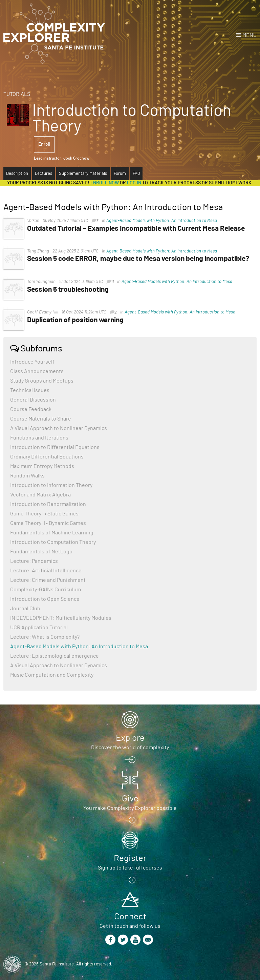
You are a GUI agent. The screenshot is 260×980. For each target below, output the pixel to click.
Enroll (44, 144)
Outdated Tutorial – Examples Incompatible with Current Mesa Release (136, 229)
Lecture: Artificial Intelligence (46, 571)
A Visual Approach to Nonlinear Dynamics (59, 428)
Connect (130, 917)
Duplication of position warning (75, 320)
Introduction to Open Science (45, 599)
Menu (250, 35)
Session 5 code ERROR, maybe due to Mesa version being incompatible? (138, 259)
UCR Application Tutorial (39, 628)
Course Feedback (31, 409)
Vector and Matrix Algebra (40, 495)
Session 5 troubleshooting (68, 290)
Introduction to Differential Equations (55, 447)
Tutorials (17, 94)
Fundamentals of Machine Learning (52, 533)
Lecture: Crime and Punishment (48, 580)
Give (130, 799)
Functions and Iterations (39, 438)
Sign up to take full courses (130, 868)
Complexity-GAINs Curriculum (46, 590)
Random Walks (27, 476)
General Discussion (33, 400)
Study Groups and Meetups (42, 381)
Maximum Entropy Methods (42, 466)
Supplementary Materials (83, 174)
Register (130, 858)
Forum (120, 174)
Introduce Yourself (32, 362)
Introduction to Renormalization (48, 504)
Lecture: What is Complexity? (45, 637)
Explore (130, 738)
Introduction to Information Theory (51, 485)
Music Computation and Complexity (52, 675)
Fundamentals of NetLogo (41, 552)
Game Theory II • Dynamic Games (48, 523)
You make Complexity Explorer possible (130, 808)
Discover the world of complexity (130, 748)
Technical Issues (30, 390)
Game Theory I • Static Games (44, 514)
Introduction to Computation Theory (53, 542)
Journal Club (25, 609)
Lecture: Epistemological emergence (55, 656)
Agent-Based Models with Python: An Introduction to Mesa (162, 221)
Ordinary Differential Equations (47, 457)
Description (17, 174)
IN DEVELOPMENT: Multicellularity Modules (61, 618)
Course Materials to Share (41, 419)
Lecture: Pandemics (34, 561)
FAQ (136, 174)
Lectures (44, 174)
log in (134, 183)
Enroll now (105, 183)
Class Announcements (37, 371)
